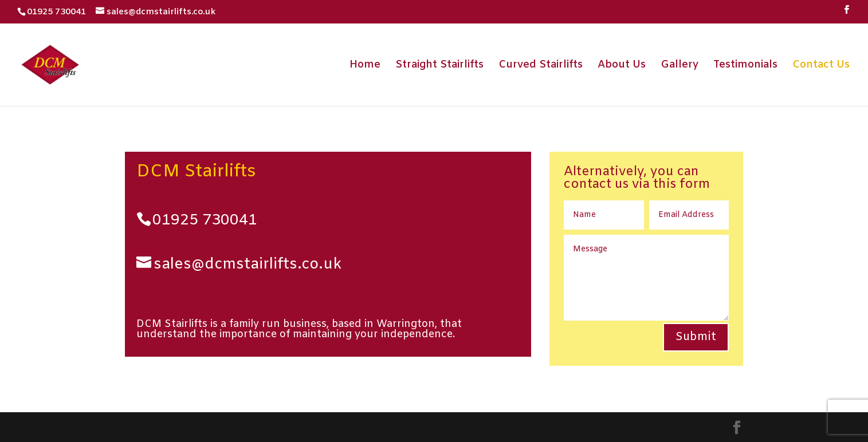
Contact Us (821, 66)
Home (365, 66)
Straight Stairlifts (439, 66)
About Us (622, 66)
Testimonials (745, 66)
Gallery (680, 66)
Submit (696, 337)
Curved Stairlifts (541, 66)
